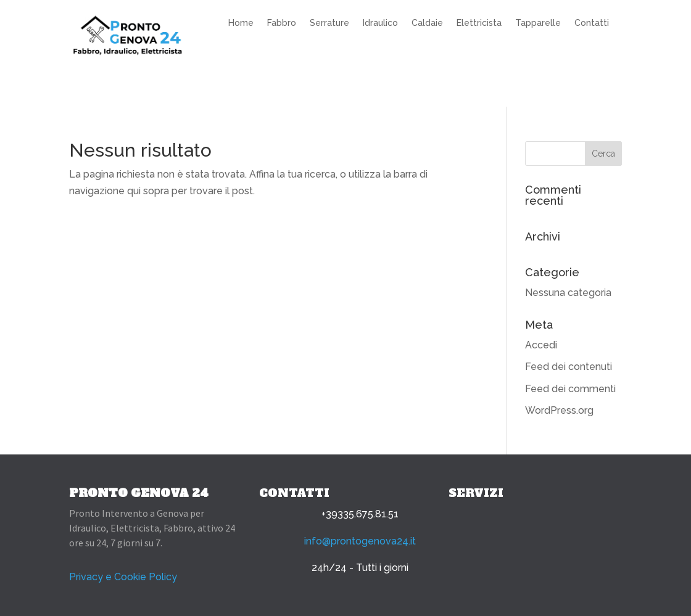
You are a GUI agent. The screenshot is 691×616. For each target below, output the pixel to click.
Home (241, 23)
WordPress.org (559, 410)
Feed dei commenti (570, 389)
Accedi (541, 345)
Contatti (592, 23)
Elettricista (479, 23)
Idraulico (380, 23)
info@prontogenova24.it (360, 541)
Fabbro (282, 23)
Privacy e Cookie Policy (123, 577)
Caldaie (427, 23)
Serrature (329, 23)
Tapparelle (538, 23)
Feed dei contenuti (569, 367)
